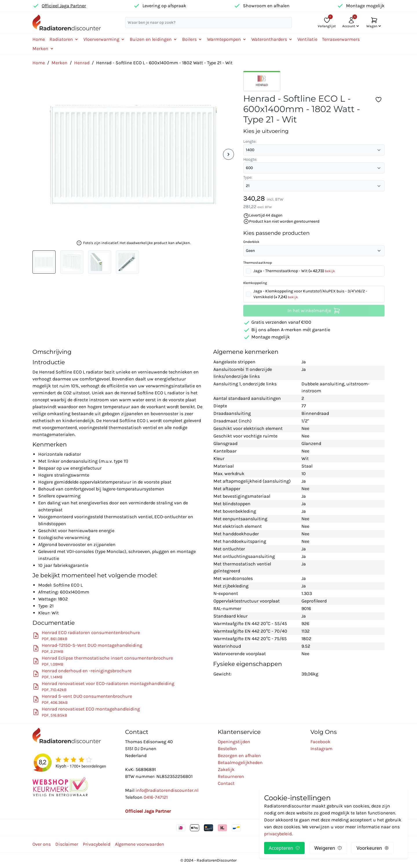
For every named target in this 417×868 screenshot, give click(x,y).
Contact (226, 783)
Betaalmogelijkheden (240, 762)
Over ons (42, 844)
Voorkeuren (373, 848)
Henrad (82, 63)
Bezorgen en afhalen (239, 756)
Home (39, 39)
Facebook (320, 742)
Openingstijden (234, 742)
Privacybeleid (97, 844)
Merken (60, 63)
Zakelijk (226, 769)
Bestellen (227, 749)
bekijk (330, 271)
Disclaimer (67, 844)
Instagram (321, 749)
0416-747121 (156, 797)
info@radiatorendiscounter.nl (167, 790)
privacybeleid (278, 834)
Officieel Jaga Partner (64, 6)
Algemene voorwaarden (140, 844)
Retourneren (231, 776)
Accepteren (284, 848)
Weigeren (328, 848)
